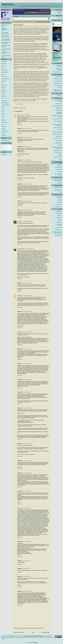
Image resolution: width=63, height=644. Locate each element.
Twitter (8, 20)
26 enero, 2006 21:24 (27, 146)
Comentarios (4, 149)
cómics (3, 74)
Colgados (59, 216)
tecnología (4, 127)
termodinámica (5, 131)
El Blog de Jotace (58, 190)
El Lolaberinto (59, 218)
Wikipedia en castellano (59, 69)
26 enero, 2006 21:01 (27, 128)
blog (2, 68)
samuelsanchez (58, 235)
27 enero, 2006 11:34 (27, 332)
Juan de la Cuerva (58, 139)
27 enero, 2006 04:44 (27, 283)
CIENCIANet (59, 110)
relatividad (4, 120)
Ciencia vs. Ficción (58, 79)
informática (4, 96)
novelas (3, 109)
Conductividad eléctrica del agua (5, 33)
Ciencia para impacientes (59, 113)
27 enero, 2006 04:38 (29, 249)
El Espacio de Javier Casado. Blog (57, 125)
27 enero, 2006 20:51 (27, 364)
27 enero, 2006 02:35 (27, 221)
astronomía (4, 64)
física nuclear (4, 85)
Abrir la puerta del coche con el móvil (5, 36)
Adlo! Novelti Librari (57, 188)
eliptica (35, 230)
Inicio (33, 632)
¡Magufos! (59, 18)
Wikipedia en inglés (57, 72)
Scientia (60, 155)
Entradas (3, 146)
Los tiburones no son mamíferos (6, 53)
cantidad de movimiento (21, 86)
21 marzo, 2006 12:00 (27, 443)
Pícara (60, 192)
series (3, 125)
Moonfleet (59, 183)
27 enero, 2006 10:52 (27, 311)
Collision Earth (5, 72)
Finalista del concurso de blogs (6, 46)
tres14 (60, 159)
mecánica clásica (22, 108)
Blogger (36, 642)
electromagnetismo (5, 79)
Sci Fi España (59, 169)
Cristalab (60, 200)
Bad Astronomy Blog (57, 106)
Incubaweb (59, 202)
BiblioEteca (59, 211)
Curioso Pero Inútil (58, 119)
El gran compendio (58, 128)
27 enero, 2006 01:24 (27, 210)
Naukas (60, 145)
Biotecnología (59, 108)
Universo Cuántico (58, 157)
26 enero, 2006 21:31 (27, 160)
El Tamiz (60, 130)
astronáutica (4, 61)
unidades (3, 135)
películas (3, 114)
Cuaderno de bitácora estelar (57, 116)
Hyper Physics (58, 136)
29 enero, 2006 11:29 (27, 380)
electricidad (4, 77)
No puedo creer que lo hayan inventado (57, 232)
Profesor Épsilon (58, 153)
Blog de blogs (59, 213)
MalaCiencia (8, 4)
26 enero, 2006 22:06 (27, 184)
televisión (3, 129)
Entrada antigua (46, 632)
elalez (19, 115)
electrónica (4, 81)
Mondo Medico (58, 143)
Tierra (28, 66)
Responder (20, 124)
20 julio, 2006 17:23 (26, 569)
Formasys (59, 220)
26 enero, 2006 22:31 (27, 201)
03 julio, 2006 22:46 (26, 491)
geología (3, 90)
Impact (3, 94)
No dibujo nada (58, 230)
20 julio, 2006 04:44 (26, 508)
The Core (3, 133)
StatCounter (4, 154)
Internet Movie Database (59, 66)
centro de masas (28, 94)
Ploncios (19, 296)
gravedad (3, 92)
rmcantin (19, 221)
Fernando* (20, 332)
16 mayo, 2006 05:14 (27, 473)
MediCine (59, 88)
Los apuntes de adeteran (58, 12)
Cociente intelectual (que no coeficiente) (6, 40)
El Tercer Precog (58, 81)
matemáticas (4, 101)
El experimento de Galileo (5, 25)
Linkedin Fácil (59, 228)
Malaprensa (59, 96)
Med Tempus (59, 141)
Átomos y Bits (59, 104)
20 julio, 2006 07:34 (26, 561)
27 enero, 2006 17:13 (27, 349)
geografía (4, 87)
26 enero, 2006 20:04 (25, 115)
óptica (3, 111)
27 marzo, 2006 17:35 (27, 461)
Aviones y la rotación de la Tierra (6, 49)
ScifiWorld (59, 172)
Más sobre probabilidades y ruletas (5, 29)
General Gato (20, 249)
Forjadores (59, 165)
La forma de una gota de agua (6, 56)
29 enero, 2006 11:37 (27, 392)
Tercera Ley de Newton (31, 55)
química (3, 116)
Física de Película (58, 85)
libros (3, 98)
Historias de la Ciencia (57, 134)
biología (3, 66)
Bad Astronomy (58, 77)
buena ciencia (4, 70)
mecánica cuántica (5, 105)
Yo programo (59, 204)
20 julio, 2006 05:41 (26, 541)
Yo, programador (58, 206)
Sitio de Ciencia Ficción (58, 174)
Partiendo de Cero (58, 151)
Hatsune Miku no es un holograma (6, 43)
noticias (3, 107)
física (3, 83)
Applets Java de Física (58, 101)
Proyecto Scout (58, 167)
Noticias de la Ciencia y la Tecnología (57, 148)
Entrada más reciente (19, 632)
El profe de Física (58, 83)
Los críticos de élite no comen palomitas (57, 180)
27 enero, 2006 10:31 (27, 296)
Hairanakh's (59, 222)
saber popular (4, 122)
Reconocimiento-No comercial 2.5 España (34, 636)
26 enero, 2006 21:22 (27, 137)
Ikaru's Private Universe (59, 225)
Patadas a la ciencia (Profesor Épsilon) (57, 90)
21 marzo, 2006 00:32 (27, 408)
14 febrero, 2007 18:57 (27, 591)
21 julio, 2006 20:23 (26, 576)
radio (3, 118)
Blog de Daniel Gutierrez (58, 197)
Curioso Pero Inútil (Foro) (58, 122)
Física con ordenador (57, 132)
